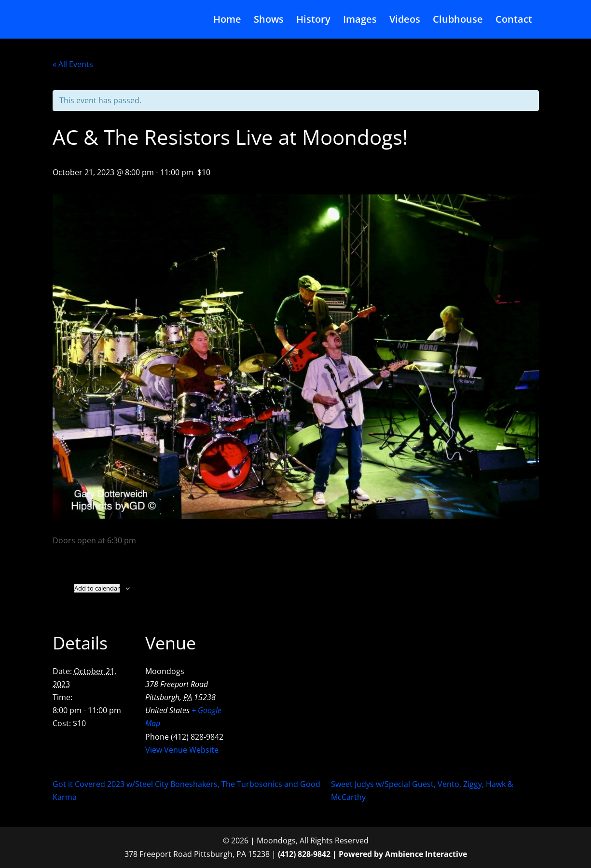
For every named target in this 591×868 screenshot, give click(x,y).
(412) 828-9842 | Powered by (331, 854)
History (313, 21)
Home (227, 21)
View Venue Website (182, 750)
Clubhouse (458, 21)
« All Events (73, 64)
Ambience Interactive (426, 854)
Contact (514, 21)
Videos (405, 21)
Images (360, 21)
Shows (269, 21)
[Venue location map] (289, 682)
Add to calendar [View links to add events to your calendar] (97, 588)
